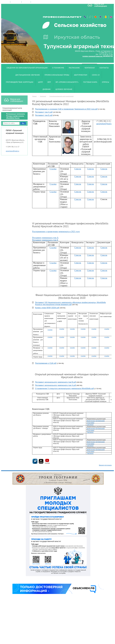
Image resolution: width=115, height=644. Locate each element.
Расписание (74, 68)
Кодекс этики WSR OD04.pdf (47, 308)
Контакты (104, 68)
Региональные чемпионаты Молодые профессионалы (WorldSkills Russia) (16, 116)
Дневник (47, 89)
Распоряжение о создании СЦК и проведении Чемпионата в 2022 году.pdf (66, 109)
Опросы (105, 82)
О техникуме (58, 68)
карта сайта (26, 2)
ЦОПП (40, 82)
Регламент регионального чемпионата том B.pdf (56, 382)
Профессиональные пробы (57, 75)
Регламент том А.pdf (44, 112)
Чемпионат (90, 68)
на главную (6, 2)
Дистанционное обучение (28, 75)
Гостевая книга (90, 82)
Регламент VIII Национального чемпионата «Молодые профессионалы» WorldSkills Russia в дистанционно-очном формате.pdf (71, 304)
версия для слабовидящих (40, 2)
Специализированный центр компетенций (12, 109)
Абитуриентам (81, 75)
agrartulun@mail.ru (12, 151)
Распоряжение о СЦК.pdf (46, 363)
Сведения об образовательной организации (27, 68)
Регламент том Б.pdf (44, 115)
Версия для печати (105, 465)
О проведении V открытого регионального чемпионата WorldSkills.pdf (64, 389)
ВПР (49, 82)
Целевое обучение (64, 89)
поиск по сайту (16, 2)
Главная (34, 96)
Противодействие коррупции (20, 82)
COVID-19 (96, 75)
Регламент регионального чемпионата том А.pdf (56, 385)
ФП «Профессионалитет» (67, 82)
